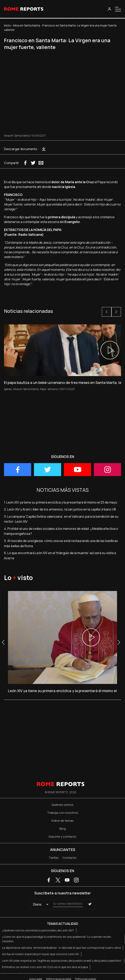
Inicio (7, 25)
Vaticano (53, 389)
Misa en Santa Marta (27, 25)
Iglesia (8, 389)
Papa (43, 389)
